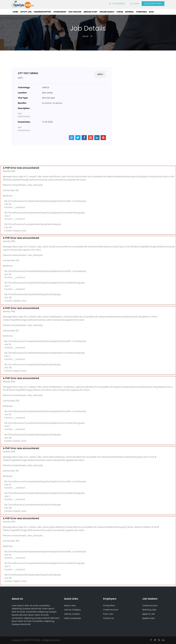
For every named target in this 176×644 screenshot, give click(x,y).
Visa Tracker (75, 12)
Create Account (111, 610)
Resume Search (107, 12)
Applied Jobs (148, 618)
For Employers (153, 4)
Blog (151, 12)
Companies (141, 12)
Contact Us (108, 618)
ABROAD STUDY (90, 12)
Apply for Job (149, 614)
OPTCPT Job (26, 12)
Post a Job (108, 614)
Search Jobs (70, 606)
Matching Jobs (149, 610)
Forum (120, 12)
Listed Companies (72, 618)
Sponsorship (60, 12)
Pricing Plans (109, 606)
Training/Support (42, 12)
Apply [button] (100, 74)
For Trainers (117, 4)
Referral (130, 12)
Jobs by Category (72, 610)
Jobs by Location (72, 614)
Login (135, 4)
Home (15, 12)
